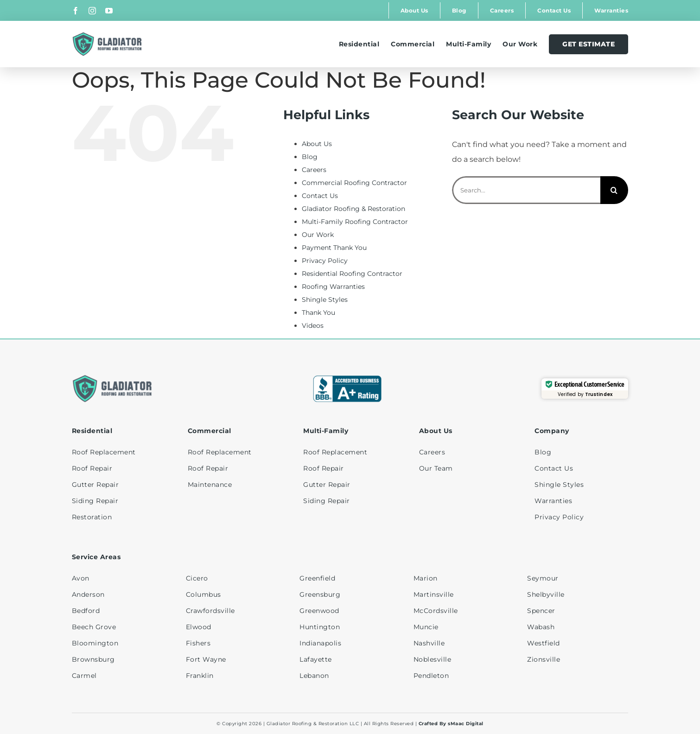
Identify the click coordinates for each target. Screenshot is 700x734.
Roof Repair (92, 468)
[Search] (614, 190)
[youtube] (109, 11)
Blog (310, 157)
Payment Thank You (334, 248)
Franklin (200, 676)
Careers (314, 170)
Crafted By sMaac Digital (451, 724)
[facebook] (76, 11)
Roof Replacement (104, 452)
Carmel (84, 676)
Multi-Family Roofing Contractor (355, 222)
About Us (317, 144)
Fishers (198, 643)
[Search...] (526, 190)
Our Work (318, 235)
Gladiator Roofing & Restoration (353, 209)
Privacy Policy (325, 261)
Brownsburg (93, 659)
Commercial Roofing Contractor (354, 183)
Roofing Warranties (333, 287)
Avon (81, 578)
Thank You (318, 313)
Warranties (553, 501)
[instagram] (92, 11)
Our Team (436, 468)
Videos (313, 326)
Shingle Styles (325, 300)
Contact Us (320, 196)
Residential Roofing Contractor (352, 274)
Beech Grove (94, 627)
